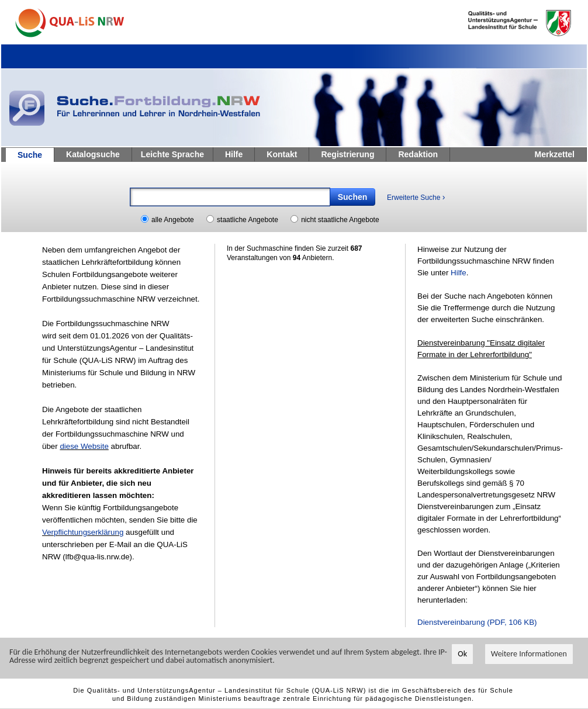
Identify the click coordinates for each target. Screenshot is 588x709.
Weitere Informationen (529, 654)
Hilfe (234, 154)
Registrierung (347, 154)
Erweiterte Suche (416, 197)
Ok (462, 654)
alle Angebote (173, 220)
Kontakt (282, 154)
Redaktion (418, 154)
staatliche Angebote (248, 220)
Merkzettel (555, 154)
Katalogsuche (93, 154)
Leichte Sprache (172, 154)
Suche (30, 155)
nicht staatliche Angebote (340, 220)
